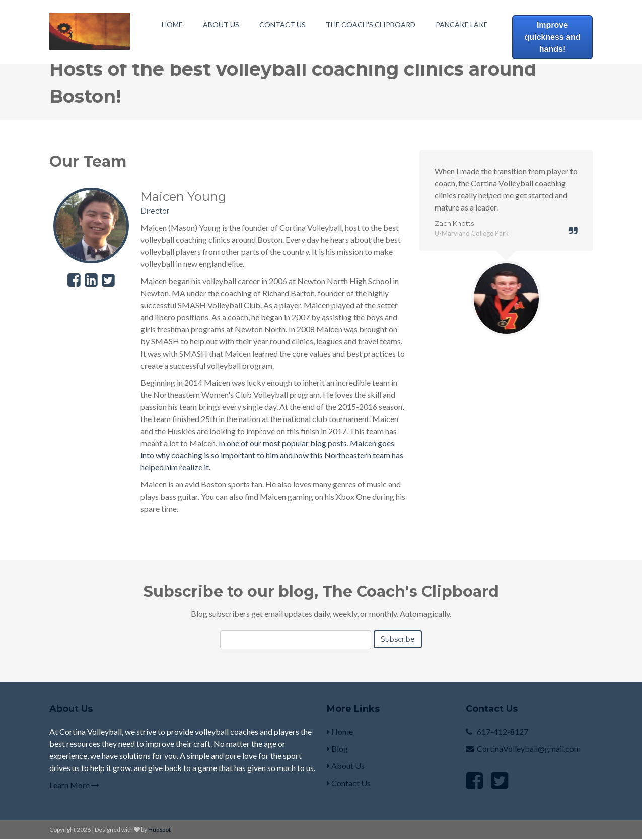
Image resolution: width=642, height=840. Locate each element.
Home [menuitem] (172, 24)
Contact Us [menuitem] (282, 24)
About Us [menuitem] (221, 24)
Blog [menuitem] (337, 749)
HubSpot (159, 830)
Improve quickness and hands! (552, 37)
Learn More (74, 785)
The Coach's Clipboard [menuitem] (371, 24)
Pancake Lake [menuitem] (462, 24)
